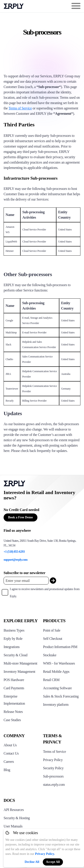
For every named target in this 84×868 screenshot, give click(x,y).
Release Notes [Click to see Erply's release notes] (13, 712)
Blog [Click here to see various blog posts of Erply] (7, 770)
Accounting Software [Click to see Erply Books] (57, 688)
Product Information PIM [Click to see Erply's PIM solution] (60, 647)
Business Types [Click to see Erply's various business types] (14, 630)
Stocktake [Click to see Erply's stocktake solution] (50, 655)
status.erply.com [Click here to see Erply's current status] (54, 785)
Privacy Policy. (45, 854)
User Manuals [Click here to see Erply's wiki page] (13, 826)
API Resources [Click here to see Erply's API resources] (14, 810)
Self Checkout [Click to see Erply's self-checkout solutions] (53, 639)
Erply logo (14, 6)
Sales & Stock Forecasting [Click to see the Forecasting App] (61, 696)
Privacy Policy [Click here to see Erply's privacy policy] (53, 760)
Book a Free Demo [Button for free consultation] (20, 517)
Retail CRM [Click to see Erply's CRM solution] (51, 680)
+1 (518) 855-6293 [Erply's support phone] (14, 552)
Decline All (32, 862)
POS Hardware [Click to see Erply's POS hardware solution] (14, 680)
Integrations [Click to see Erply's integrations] (12, 647)
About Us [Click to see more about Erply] (10, 745)
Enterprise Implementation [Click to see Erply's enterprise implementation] (14, 700)
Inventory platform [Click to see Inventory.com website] (56, 705)
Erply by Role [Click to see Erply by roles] (13, 639)
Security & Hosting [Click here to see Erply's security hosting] (17, 818)
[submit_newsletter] (53, 581)
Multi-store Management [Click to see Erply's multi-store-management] (20, 663)
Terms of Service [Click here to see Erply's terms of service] (54, 752)
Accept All (53, 862)
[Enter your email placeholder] (26, 581)
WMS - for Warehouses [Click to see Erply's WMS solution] (59, 663)
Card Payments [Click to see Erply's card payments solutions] (14, 688)
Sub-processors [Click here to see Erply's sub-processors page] (53, 776)
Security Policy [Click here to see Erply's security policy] (53, 768)
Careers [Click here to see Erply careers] (9, 762)
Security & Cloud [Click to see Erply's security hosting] (15, 655)
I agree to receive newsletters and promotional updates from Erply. (45, 593)
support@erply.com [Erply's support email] (16, 560)
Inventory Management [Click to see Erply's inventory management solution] (19, 672)
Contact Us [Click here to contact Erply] (11, 753)
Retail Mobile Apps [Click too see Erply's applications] (56, 672)
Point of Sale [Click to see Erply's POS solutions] (52, 630)
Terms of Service (20, 108)
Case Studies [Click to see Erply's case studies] (12, 720)
